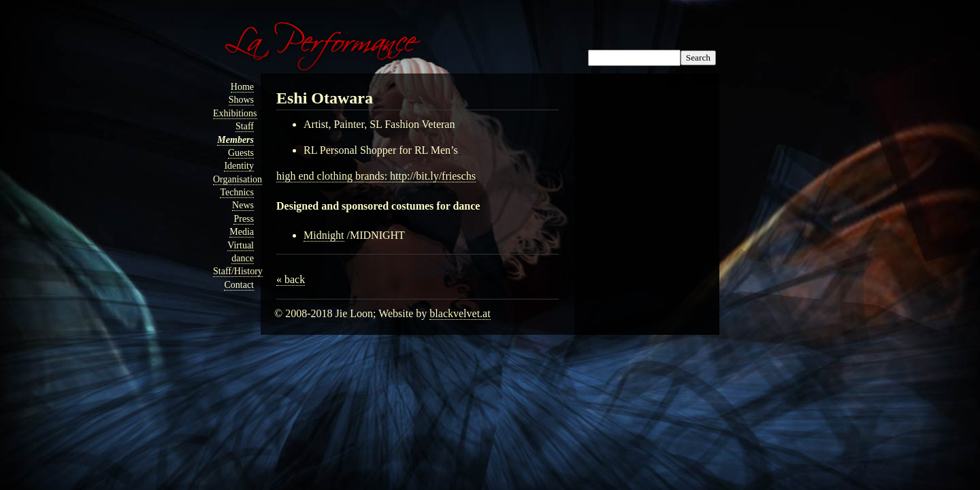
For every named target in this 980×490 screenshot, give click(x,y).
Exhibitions (235, 113)
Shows (241, 100)
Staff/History (238, 271)
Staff (245, 126)
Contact (239, 285)
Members (235, 140)
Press (244, 219)
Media (242, 232)
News (243, 205)
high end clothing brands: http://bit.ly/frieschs (376, 176)
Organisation (238, 179)
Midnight (324, 235)
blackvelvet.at (460, 313)
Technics (237, 192)
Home (242, 87)
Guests (241, 153)
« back (291, 279)
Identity (239, 166)
